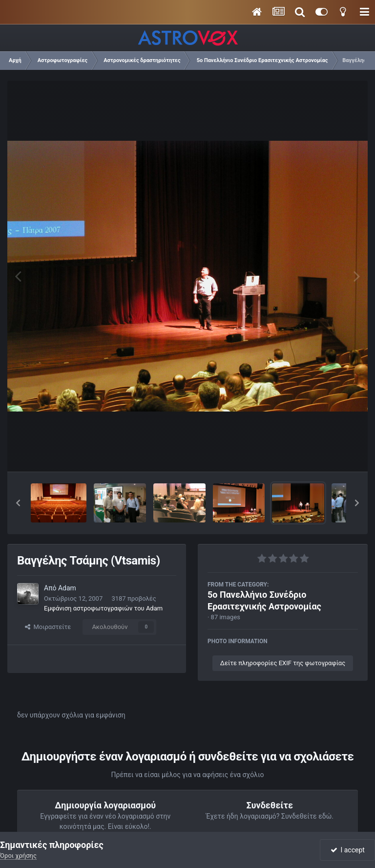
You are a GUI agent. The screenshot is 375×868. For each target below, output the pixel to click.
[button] (18, 503)
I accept (348, 850)
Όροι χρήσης (18, 856)
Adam (67, 588)
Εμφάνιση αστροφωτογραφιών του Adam (103, 608)
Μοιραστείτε (48, 627)
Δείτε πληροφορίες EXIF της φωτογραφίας (283, 663)
